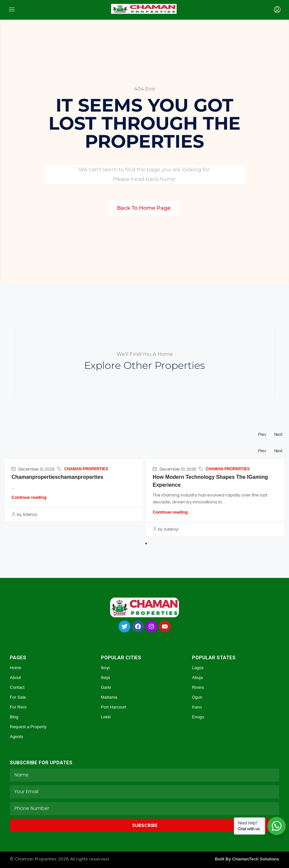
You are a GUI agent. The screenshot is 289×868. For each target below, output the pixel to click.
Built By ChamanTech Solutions (247, 859)
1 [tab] (146, 543)
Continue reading (29, 497)
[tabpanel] (74, 491)
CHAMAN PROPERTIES (86, 469)
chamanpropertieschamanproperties (57, 477)
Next (278, 434)
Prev (262, 434)
